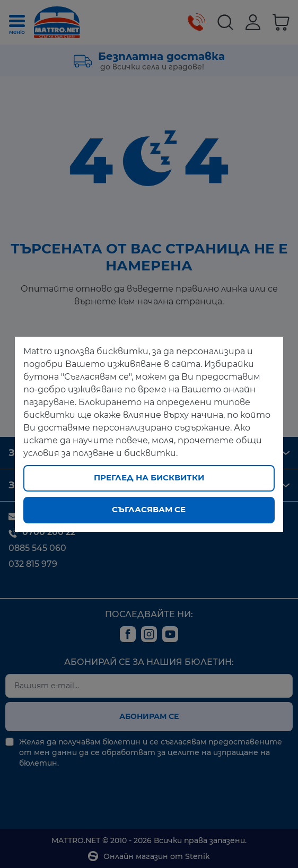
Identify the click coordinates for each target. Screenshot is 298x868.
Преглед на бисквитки (149, 477)
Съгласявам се (149, 509)
